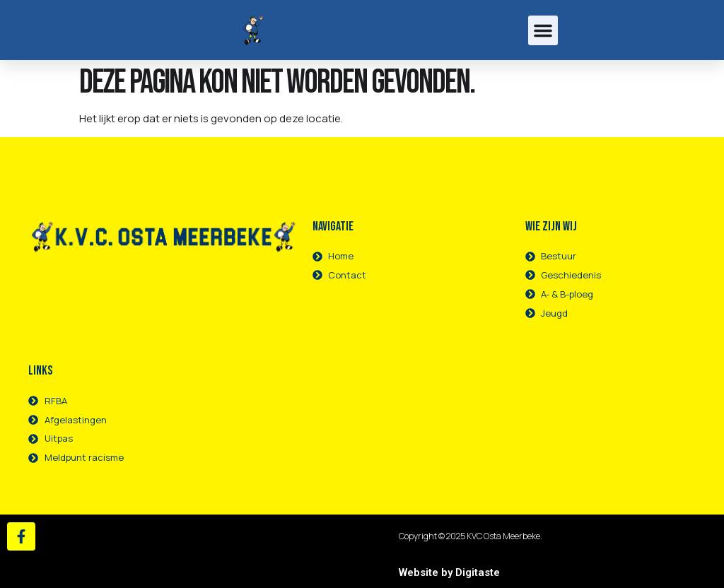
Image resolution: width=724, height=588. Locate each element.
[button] (543, 30)
